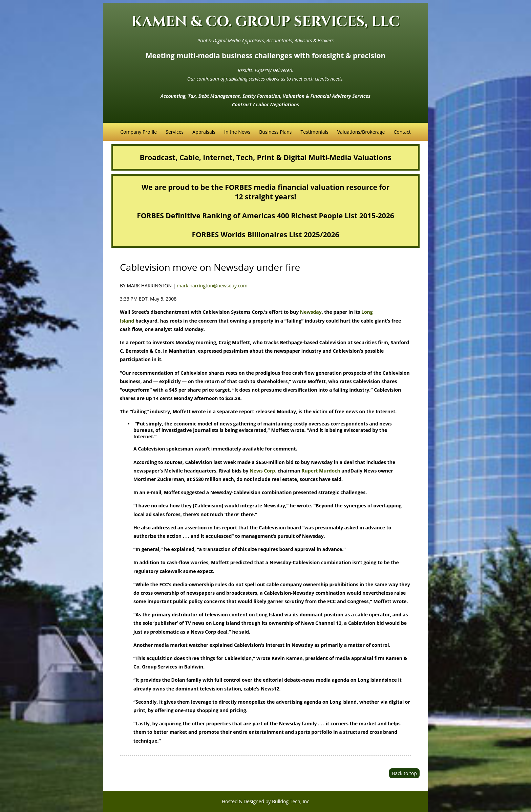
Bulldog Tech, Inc (291, 801)
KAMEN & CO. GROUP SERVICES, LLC (266, 22)
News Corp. (263, 471)
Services (175, 132)
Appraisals (204, 132)
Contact (402, 132)
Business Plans (275, 132)
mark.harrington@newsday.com (212, 286)
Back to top (404, 773)
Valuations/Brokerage (361, 132)
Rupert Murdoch (321, 471)
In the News (237, 132)
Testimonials (314, 132)
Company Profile (139, 132)
